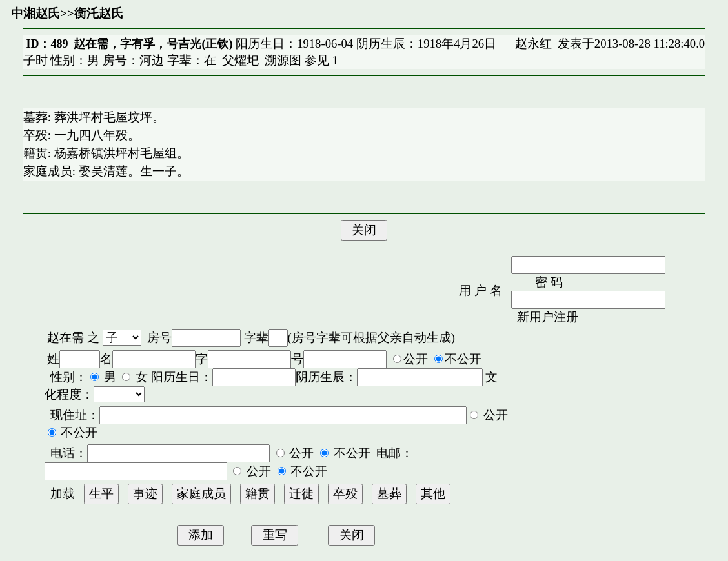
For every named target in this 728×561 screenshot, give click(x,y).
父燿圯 (240, 60)
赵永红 (533, 44)
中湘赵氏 (35, 13)
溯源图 (283, 60)
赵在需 (66, 338)
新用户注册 (548, 317)
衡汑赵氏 (99, 13)
